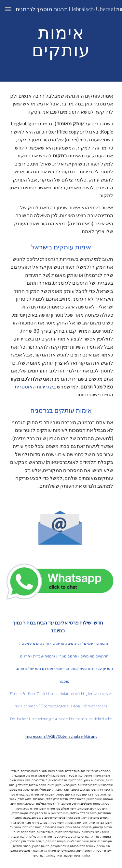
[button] (8, 9)
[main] (61, 41)
